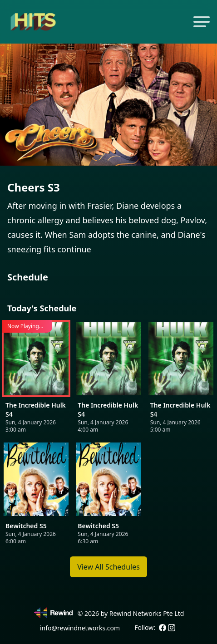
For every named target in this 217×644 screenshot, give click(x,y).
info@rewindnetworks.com (80, 628)
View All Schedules (108, 567)
